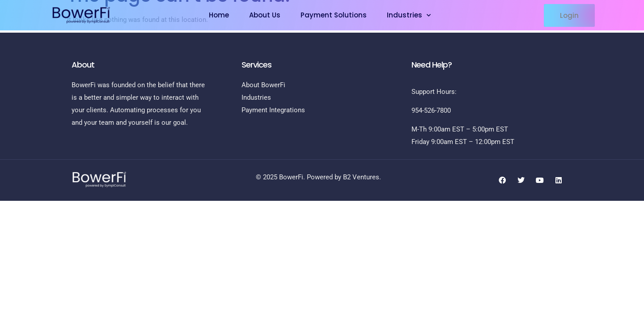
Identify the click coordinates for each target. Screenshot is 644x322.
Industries (409, 15)
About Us (265, 15)
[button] (569, 15)
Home (219, 15)
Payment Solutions (334, 15)
